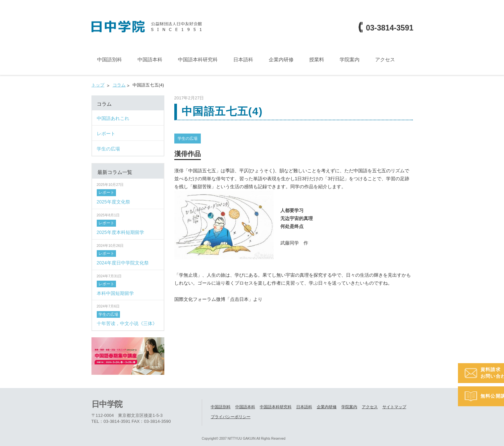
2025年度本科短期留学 (120, 232)
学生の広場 (188, 138)
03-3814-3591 (390, 28)
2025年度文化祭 (113, 201)
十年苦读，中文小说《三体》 (127, 323)
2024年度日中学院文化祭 (123, 262)
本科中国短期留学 (115, 293)
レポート (106, 193)
